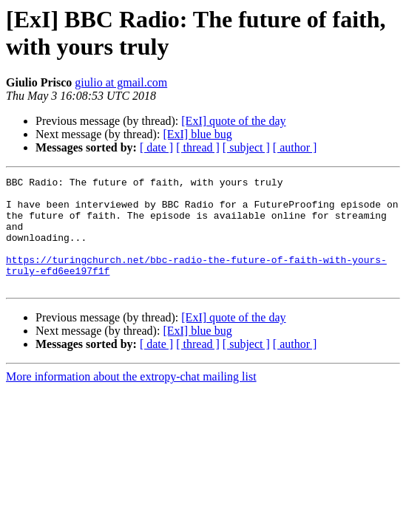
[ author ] (295, 147)
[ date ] (156, 147)
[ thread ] (198, 147)
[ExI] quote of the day (233, 121)
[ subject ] (246, 147)
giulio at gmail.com (121, 82)
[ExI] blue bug (197, 134)
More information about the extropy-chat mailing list (131, 399)
